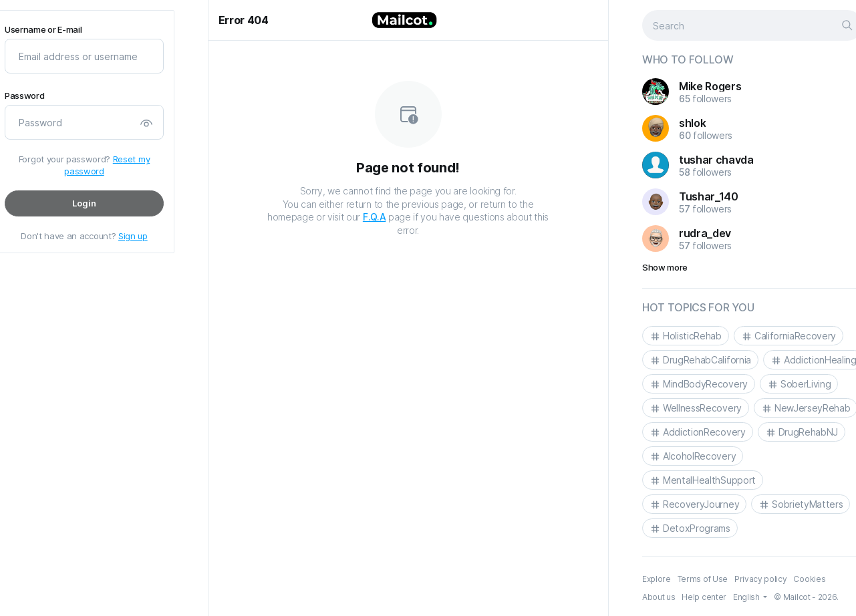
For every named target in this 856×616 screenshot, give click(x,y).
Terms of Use (702, 579)
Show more (665, 267)
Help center (704, 597)
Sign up (132, 236)
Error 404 (244, 20)
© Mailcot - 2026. (806, 597)
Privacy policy (760, 579)
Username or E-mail (43, 30)
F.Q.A (374, 217)
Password (24, 96)
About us (659, 597)
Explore (657, 579)
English (746, 597)
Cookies (809, 579)
